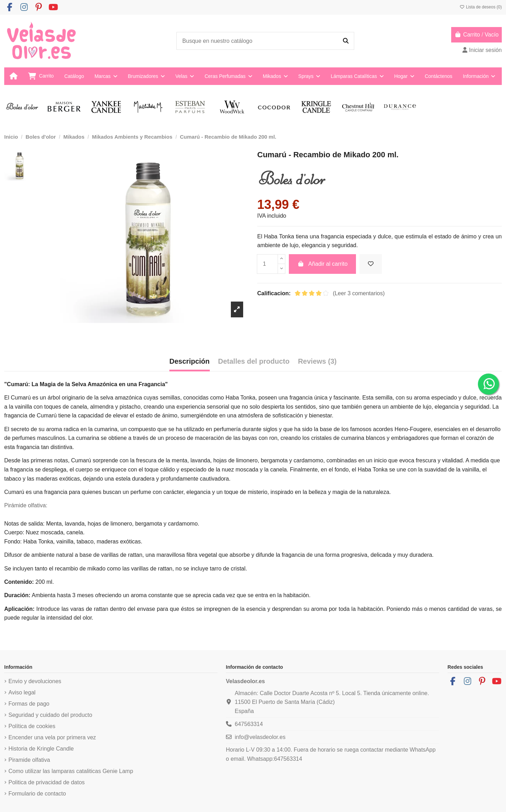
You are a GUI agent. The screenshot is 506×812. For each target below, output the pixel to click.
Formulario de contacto (37, 794)
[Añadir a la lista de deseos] (371, 264)
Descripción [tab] (189, 361)
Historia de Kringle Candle (41, 749)
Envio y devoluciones (35, 681)
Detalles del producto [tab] (254, 361)
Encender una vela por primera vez (52, 737)
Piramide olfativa (29, 760)
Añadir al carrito (323, 264)
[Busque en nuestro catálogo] (346, 41)
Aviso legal (22, 692)
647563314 (249, 724)
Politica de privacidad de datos (47, 782)
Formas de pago (29, 704)
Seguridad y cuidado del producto (50, 715)
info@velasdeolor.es (260, 737)
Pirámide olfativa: (26, 505)
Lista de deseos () (481, 7)
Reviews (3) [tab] (317, 361)
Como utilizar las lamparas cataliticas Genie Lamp (71, 771)
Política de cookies (32, 726)
